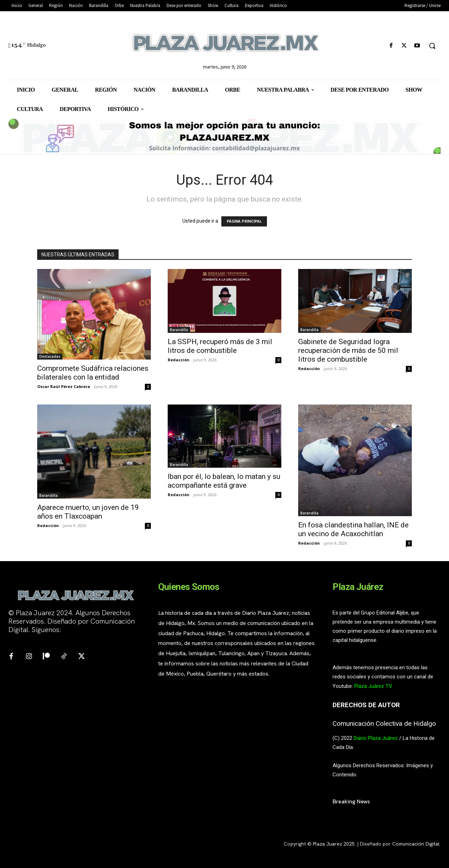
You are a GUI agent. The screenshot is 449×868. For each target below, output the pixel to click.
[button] (432, 46)
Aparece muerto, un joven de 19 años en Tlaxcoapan (88, 512)
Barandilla (179, 330)
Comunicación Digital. (416, 844)
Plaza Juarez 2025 (334, 844)
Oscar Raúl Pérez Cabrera (64, 386)
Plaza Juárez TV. (373, 686)
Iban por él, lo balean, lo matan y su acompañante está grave (224, 481)
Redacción (179, 360)
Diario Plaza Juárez (376, 738)
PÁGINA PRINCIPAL (244, 221)
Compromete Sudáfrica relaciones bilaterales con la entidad (93, 373)
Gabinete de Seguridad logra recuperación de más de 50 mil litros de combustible (348, 350)
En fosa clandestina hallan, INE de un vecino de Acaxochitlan (353, 529)
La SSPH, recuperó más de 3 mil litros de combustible (220, 346)
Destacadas (50, 356)
